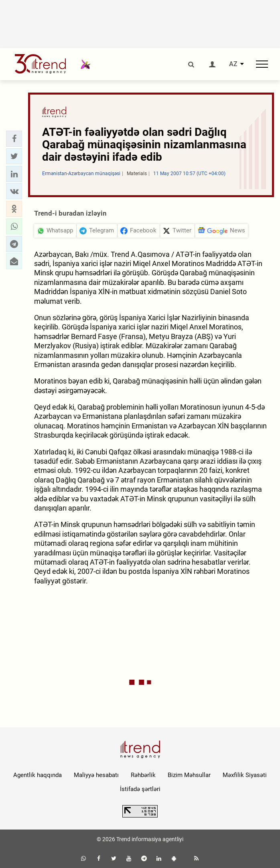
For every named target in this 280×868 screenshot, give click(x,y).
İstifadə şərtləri (140, 789)
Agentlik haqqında (38, 775)
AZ (233, 64)
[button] (14, 139)
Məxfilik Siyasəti (245, 775)
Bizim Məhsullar (189, 775)
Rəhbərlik (143, 775)
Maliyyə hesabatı (96, 775)
